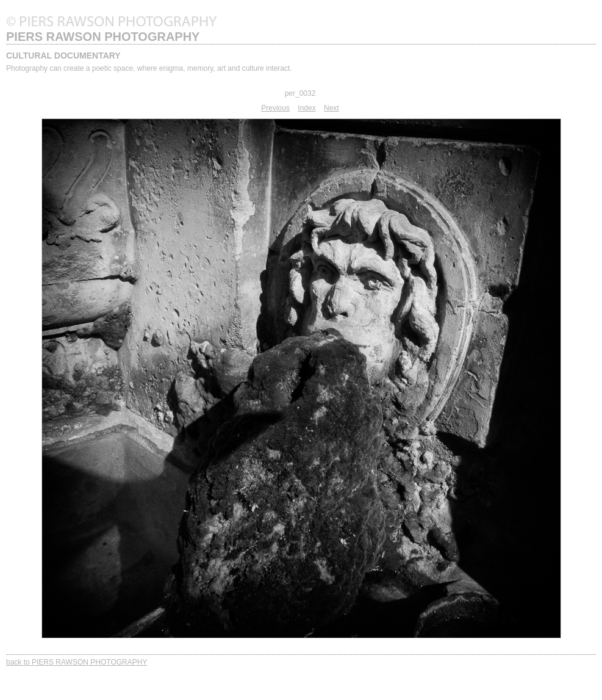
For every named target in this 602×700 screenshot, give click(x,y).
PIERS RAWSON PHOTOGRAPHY (103, 37)
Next (331, 108)
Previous (275, 108)
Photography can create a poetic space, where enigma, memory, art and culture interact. (149, 68)
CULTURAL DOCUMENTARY (63, 56)
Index (306, 108)
